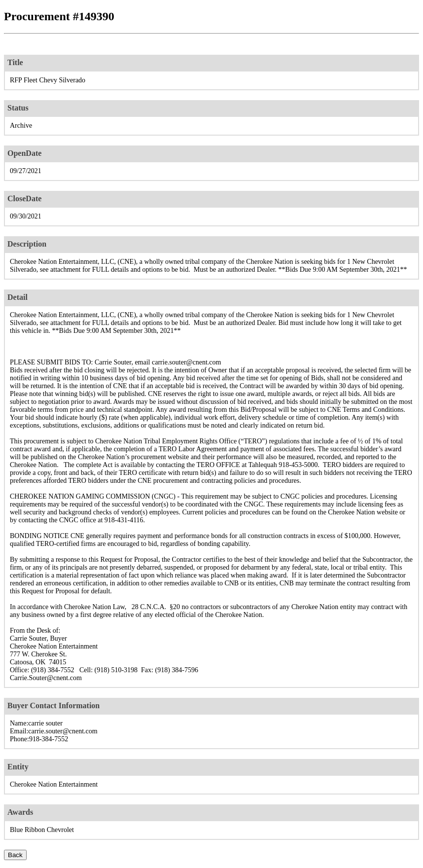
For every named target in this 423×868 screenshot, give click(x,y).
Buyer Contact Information (53, 705)
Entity (18, 767)
